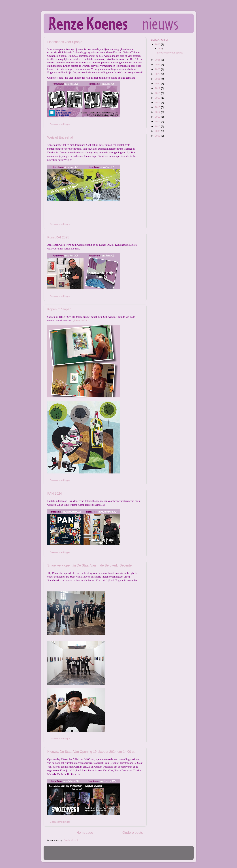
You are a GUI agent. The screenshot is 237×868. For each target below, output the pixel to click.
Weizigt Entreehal (60, 137)
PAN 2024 (55, 494)
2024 (158, 65)
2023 (158, 69)
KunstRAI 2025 (58, 237)
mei (160, 49)
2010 (158, 126)
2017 (158, 98)
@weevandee (80, 320)
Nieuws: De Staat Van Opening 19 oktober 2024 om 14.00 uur (92, 752)
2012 (158, 121)
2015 (158, 107)
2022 (158, 74)
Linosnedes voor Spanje (65, 42)
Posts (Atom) (71, 840)
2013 (158, 117)
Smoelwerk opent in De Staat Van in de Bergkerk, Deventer (90, 565)
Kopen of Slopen (59, 309)
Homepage (85, 833)
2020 (158, 84)
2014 (158, 112)
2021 (158, 79)
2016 (158, 103)
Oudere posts (133, 833)
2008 (158, 136)
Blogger (142, 854)
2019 (158, 88)
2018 (158, 93)
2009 (158, 131)
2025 (158, 60)
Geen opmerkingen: (61, 124)
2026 (158, 44)
